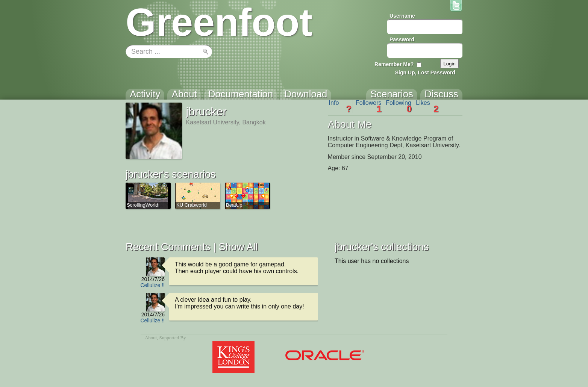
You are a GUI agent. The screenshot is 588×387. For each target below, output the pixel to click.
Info (340, 106)
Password (402, 39)
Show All (238, 247)
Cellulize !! (152, 285)
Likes (427, 106)
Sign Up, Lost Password (425, 73)
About (151, 338)
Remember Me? (394, 64)
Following (399, 106)
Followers (369, 106)
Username (402, 16)
